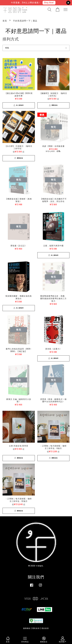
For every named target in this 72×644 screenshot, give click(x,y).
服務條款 (27, 628)
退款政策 (45, 628)
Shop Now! (49, 3)
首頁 (5, 21)
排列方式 (11, 39)
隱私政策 (36, 628)
